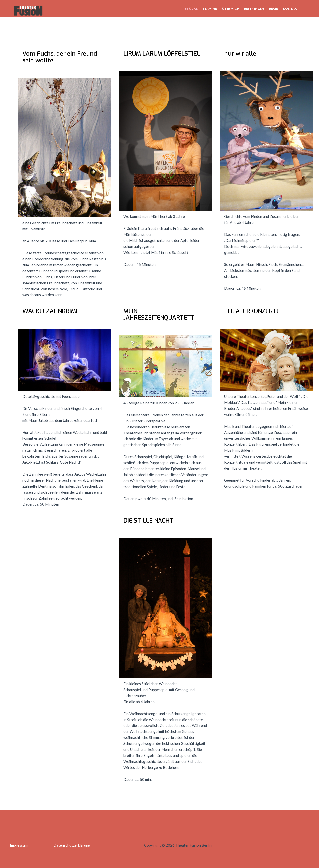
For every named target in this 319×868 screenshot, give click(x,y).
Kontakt (291, 9)
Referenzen (254, 9)
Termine (210, 9)
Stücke (191, 9)
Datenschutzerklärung (72, 845)
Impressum (19, 845)
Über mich (231, 9)
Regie (274, 9)
